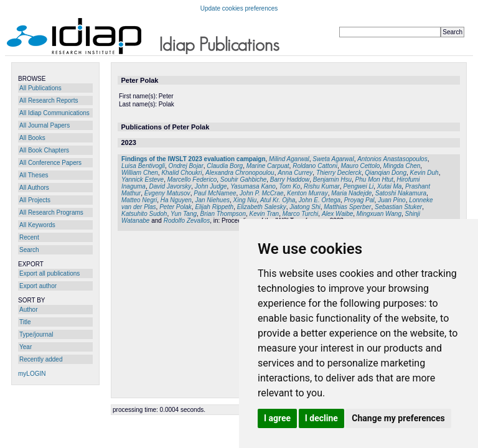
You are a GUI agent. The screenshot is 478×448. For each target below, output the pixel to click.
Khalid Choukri (181, 173)
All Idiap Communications (54, 113)
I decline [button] (321, 418)
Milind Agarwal (289, 159)
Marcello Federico (192, 180)
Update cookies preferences (239, 8)
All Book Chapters (44, 150)
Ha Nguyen (176, 200)
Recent (29, 237)
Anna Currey (295, 173)
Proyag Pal (359, 200)
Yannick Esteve (143, 180)
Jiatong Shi (305, 207)
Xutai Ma (389, 186)
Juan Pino (391, 200)
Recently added (41, 359)
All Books (32, 138)
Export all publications (49, 273)
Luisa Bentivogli (143, 166)
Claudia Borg (225, 166)
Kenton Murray (307, 193)
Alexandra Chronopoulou (240, 173)
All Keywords (37, 225)
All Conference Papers (50, 163)
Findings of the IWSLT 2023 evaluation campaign (194, 159)
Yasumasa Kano (253, 186)
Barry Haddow (290, 180)
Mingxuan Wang (379, 214)
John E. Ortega (320, 200)
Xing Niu (245, 200)
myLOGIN (32, 374)
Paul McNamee (215, 193)
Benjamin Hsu (332, 180)
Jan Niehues (212, 200)
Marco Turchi (301, 214)
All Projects (35, 200)
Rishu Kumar (322, 186)
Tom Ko (289, 186)
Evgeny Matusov (167, 193)
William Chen (140, 173)
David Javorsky (170, 186)
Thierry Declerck (339, 173)
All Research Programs (51, 212)
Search (29, 250)
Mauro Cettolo (360, 166)
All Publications (40, 88)
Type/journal (36, 334)
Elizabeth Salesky (262, 207)
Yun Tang (184, 214)
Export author (38, 286)
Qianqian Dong (386, 173)
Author (28, 310)
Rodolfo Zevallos (187, 221)
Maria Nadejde (351, 193)
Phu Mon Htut (374, 180)
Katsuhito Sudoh (144, 214)
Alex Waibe (337, 214)
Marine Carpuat (268, 166)
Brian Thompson (223, 214)
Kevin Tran (265, 214)
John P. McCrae (261, 193)
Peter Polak (176, 207)
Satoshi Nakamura (401, 193)
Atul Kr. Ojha (278, 200)
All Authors (34, 188)
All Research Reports (49, 100)
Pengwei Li (358, 186)
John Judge (211, 186)
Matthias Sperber (347, 207)
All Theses (34, 175)
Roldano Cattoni (315, 166)
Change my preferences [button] (398, 418)
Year (26, 347)
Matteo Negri (139, 200)
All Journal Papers (45, 125)
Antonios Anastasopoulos (392, 159)
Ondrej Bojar (186, 166)
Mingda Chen (402, 166)
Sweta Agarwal (333, 159)
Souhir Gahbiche (244, 180)
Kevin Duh (424, 173)
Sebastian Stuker (398, 207)
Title (25, 322)
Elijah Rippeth (214, 207)
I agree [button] (277, 418)
